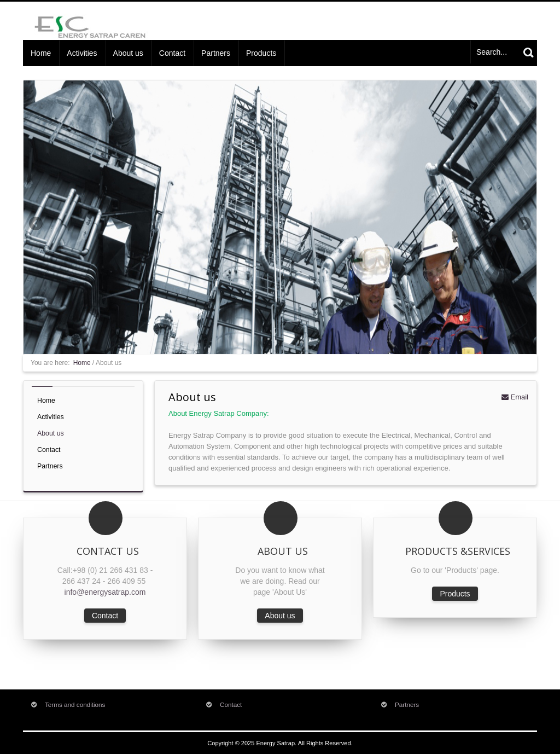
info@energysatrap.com (105, 592)
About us (128, 53)
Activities (82, 53)
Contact (172, 53)
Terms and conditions (75, 704)
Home (41, 53)
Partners (216, 53)
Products (261, 53)
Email (515, 397)
